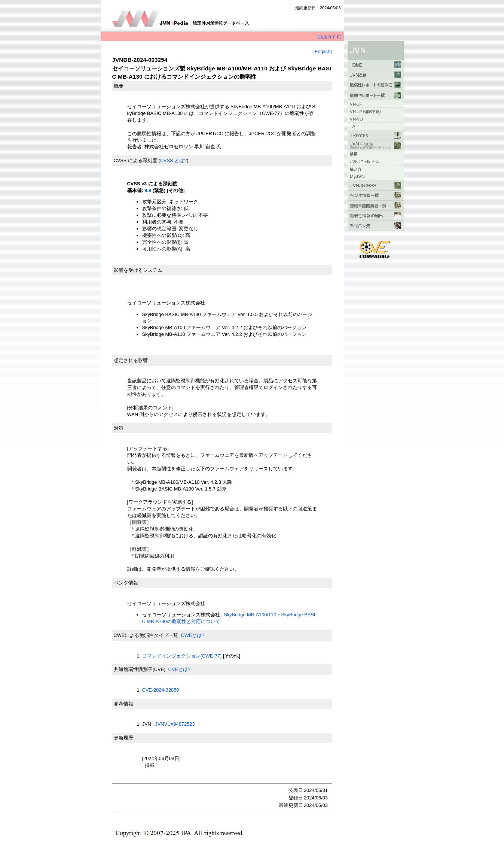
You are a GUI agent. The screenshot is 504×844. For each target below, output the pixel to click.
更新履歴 (123, 738)
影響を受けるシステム (138, 270)
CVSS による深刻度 (135, 160)
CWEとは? (193, 635)
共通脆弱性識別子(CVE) (140, 669)
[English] (322, 51)
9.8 (148, 190)
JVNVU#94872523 (175, 724)
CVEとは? (179, 669)
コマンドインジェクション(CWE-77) (182, 656)
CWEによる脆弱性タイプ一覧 (146, 635)
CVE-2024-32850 (161, 690)
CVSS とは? (174, 160)
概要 (119, 86)
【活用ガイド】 (329, 37)
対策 (119, 428)
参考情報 (123, 704)
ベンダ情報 (126, 583)
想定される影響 (131, 360)
